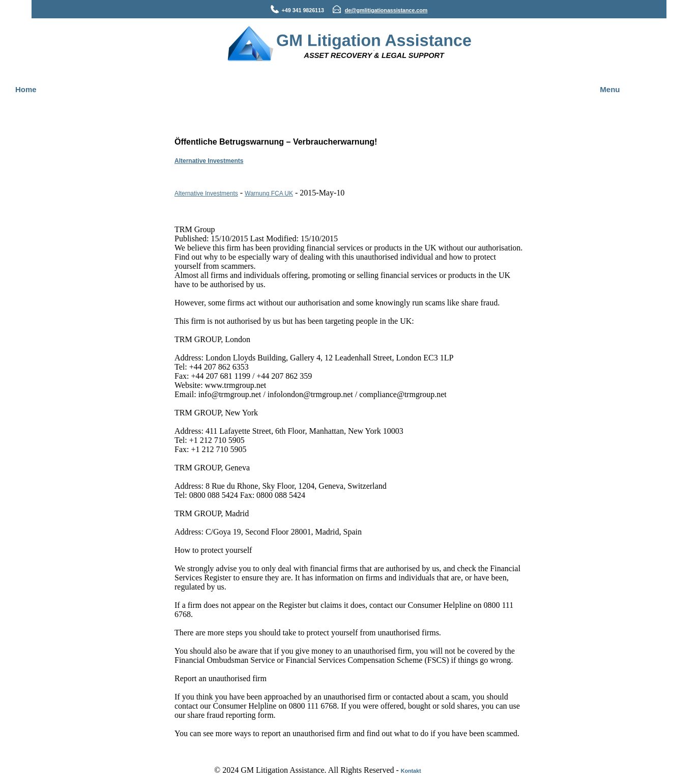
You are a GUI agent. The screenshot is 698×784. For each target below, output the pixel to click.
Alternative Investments (209, 161)
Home (26, 89)
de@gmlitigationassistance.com (386, 10)
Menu (610, 89)
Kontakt (411, 771)
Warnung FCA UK (269, 193)
